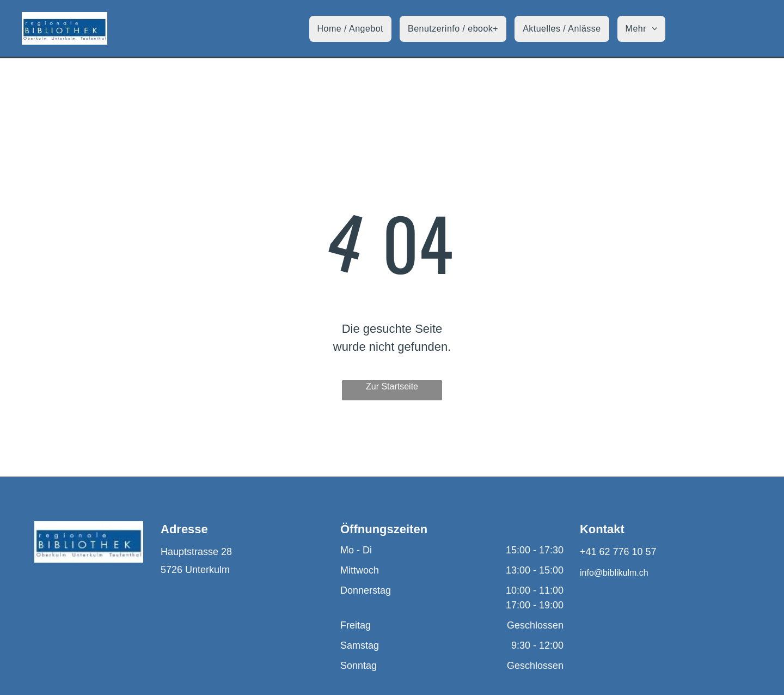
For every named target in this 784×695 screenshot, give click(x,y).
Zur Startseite (392, 386)
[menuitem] (354, 29)
